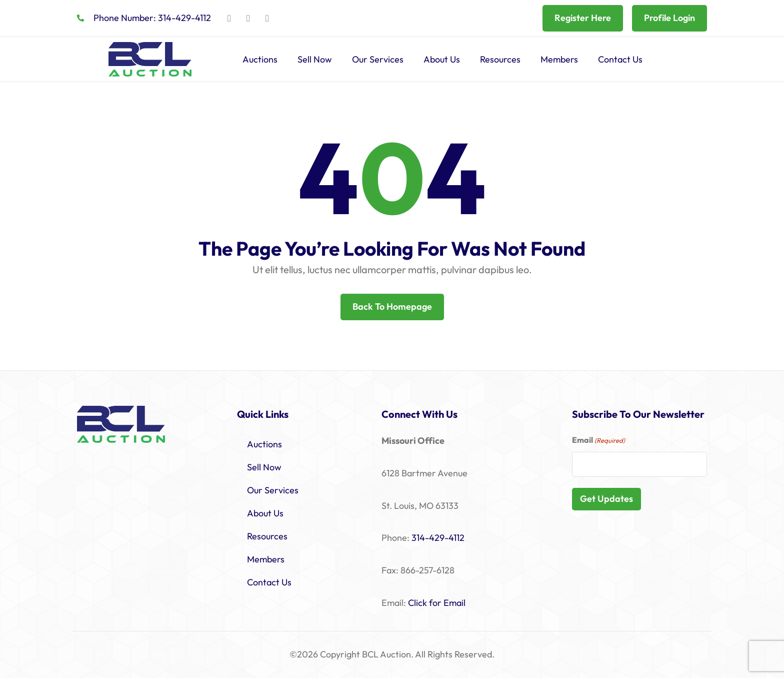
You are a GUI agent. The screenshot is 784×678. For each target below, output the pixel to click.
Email (598, 441)
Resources (500, 59)
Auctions (260, 59)
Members (559, 59)
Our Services (378, 59)
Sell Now (315, 59)
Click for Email (437, 603)
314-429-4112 (438, 538)
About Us (442, 59)
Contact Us (620, 59)
